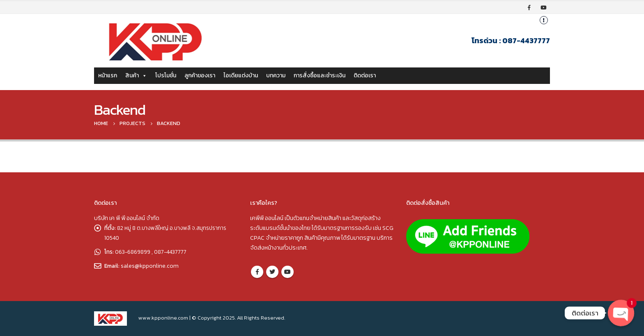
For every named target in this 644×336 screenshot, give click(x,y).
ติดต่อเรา (365, 75)
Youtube (287, 272)
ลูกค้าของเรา (200, 75)
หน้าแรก (108, 75)
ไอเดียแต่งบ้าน (241, 75)
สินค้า (136, 75)
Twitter (272, 272)
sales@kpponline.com (150, 266)
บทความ (276, 75)
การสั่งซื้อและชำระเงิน (320, 75)
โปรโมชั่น (166, 75)
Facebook (257, 272)
